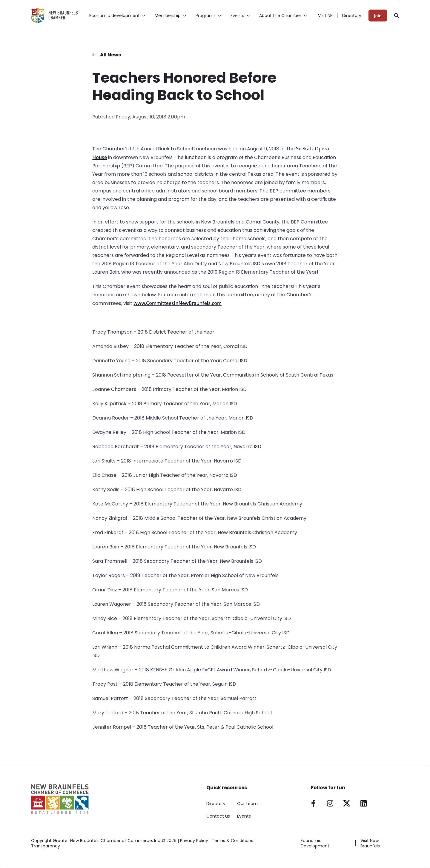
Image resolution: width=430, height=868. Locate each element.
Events (244, 816)
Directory (352, 16)
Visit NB (325, 16)
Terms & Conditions (232, 841)
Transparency (46, 846)
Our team (247, 804)
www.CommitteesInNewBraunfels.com (178, 303)
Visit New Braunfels (370, 843)
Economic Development (315, 843)
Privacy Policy (194, 841)
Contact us (218, 816)
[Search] (397, 16)
